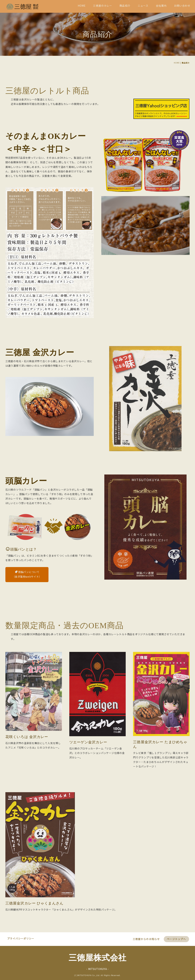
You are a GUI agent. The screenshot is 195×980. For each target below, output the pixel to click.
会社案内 (161, 6)
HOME (82, 6)
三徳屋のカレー (103, 6)
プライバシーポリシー (21, 936)
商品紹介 (125, 6)
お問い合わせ (182, 6)
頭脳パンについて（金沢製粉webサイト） (27, 662)
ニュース (143, 6)
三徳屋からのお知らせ (146, 937)
